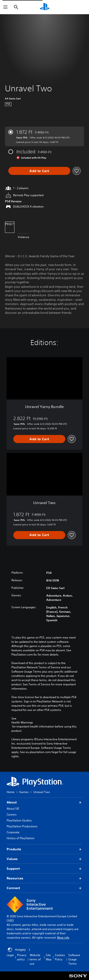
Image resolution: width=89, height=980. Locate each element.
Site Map (49, 957)
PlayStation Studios (19, 820)
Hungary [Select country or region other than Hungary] (19, 950)
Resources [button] (44, 878)
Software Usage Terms (74, 959)
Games (24, 792)
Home (11, 792)
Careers (12, 814)
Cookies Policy (60, 957)
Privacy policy (22, 957)
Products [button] (44, 849)
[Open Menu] (5, 7)
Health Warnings (22, 723)
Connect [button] (44, 888)
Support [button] (44, 869)
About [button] (44, 802)
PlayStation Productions (22, 826)
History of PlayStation (21, 838)
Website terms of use (35, 959)
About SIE (13, 809)
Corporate (13, 832)
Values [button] (44, 859)
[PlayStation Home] (45, 7)
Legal (10, 955)
